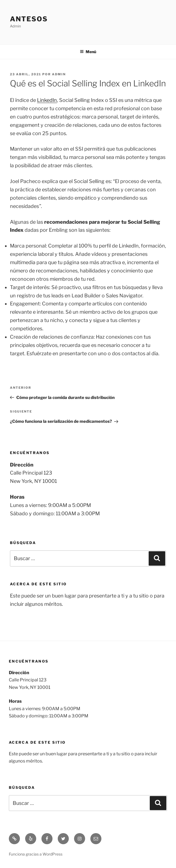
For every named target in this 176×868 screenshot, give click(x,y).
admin (59, 74)
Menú (88, 52)
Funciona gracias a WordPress (36, 854)
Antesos (29, 19)
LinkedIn (47, 100)
